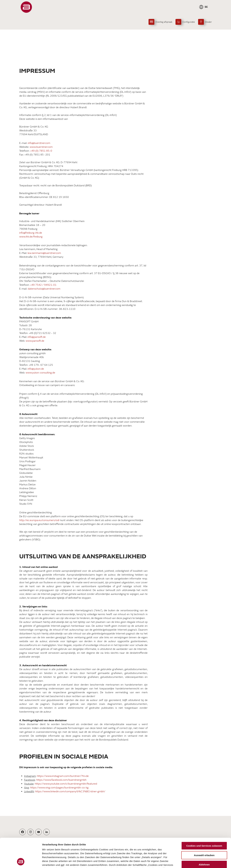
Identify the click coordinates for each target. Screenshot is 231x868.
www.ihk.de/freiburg (31, 237)
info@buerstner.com (39, 143)
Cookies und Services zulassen (204, 818)
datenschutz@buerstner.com (44, 289)
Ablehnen (204, 837)
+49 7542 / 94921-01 (43, 285)
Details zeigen (171, 862)
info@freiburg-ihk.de (31, 233)
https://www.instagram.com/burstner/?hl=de (63, 776)
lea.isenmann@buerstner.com (44, 253)
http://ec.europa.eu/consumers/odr (39, 520)
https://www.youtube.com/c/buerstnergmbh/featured (66, 784)
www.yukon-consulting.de (40, 373)
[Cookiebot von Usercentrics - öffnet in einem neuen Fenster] (21, 862)
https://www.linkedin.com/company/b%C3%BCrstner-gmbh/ (70, 791)
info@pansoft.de (37, 337)
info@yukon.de (36, 369)
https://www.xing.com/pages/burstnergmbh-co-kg (59, 788)
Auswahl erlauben (204, 828)
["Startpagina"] (26, 7)
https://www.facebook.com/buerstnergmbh (61, 780)
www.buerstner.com (41, 147)
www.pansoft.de (35, 341)
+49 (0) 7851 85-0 (41, 151)
